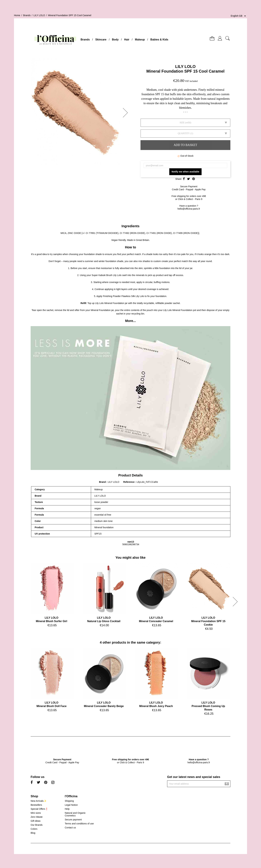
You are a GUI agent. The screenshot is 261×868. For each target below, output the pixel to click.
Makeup (140, 40)
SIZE (182, 123)
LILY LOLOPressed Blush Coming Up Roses (208, 706)
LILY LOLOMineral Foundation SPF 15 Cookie (208, 621)
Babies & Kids (159, 40)
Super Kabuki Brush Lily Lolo (107, 275)
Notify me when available (186, 172)
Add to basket (185, 145)
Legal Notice (71, 805)
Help (67, 809)
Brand (102, 482)
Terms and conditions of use (79, 824)
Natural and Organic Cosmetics (75, 814)
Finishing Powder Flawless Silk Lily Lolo (123, 296)
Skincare (101, 40)
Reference (129, 482)
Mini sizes (36, 813)
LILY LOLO (186, 67)
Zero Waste (37, 817)
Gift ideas (36, 821)
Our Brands (37, 825)
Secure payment (73, 820)
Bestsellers (36, 805)
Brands (85, 40)
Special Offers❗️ (39, 809)
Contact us (70, 828)
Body (115, 40)
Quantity (184, 133)
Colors (34, 829)
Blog (33, 833)
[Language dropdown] (239, 16)
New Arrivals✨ (39, 801)
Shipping (69, 801)
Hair (127, 40)
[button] (126, 113)
